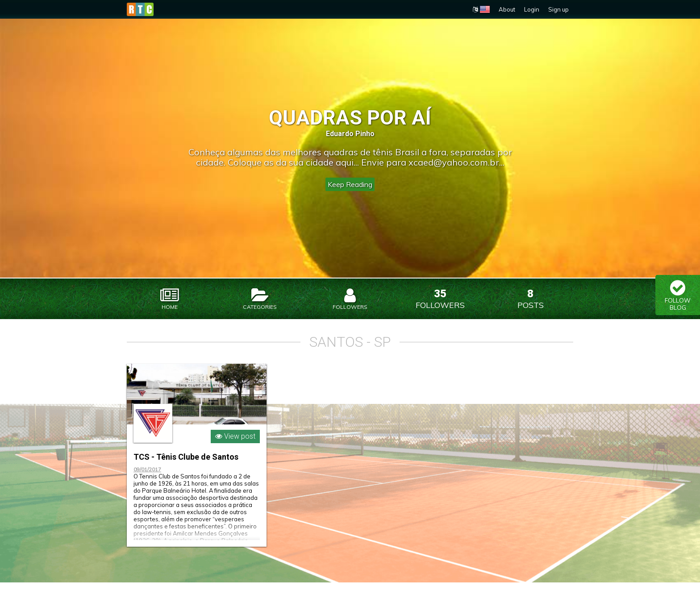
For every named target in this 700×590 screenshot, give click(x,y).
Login (532, 9)
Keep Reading (350, 184)
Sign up (558, 9)
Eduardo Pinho (350, 134)
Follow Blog (678, 295)
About (507, 9)
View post (235, 444)
